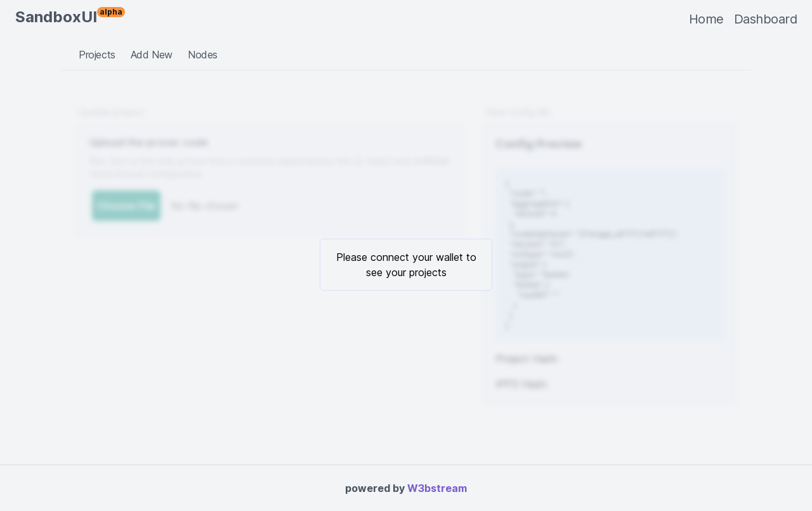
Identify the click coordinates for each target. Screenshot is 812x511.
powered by (406, 488)
